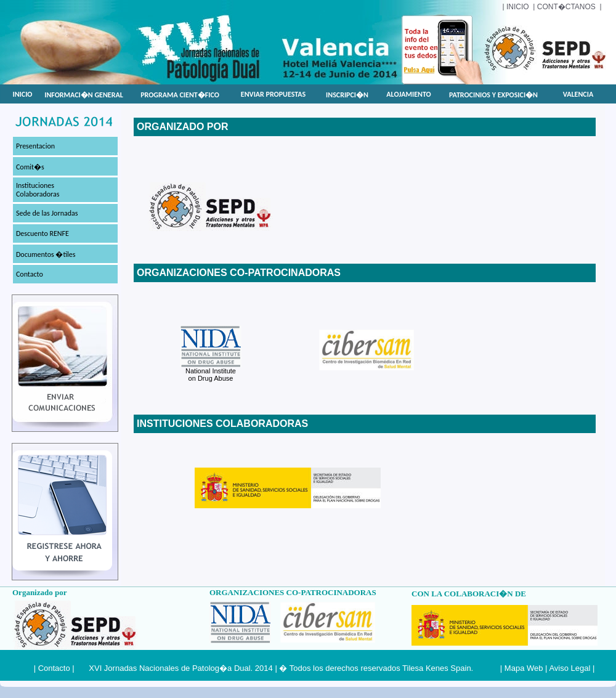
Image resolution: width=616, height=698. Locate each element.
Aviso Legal (569, 668)
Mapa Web (524, 668)
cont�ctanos (566, 7)
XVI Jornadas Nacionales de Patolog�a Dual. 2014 (180, 668)
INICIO (518, 7)
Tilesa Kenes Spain (437, 668)
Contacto (54, 668)
